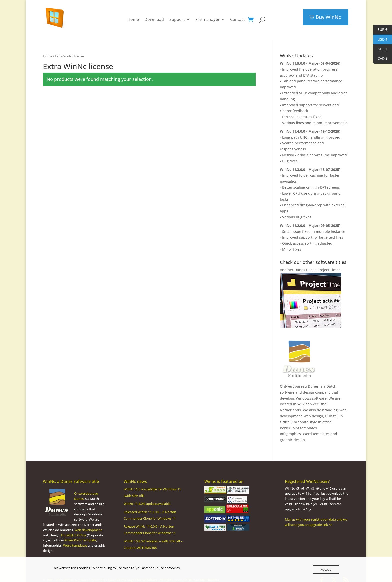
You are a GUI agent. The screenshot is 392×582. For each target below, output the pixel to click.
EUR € (380, 30)
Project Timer (329, 265)
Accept (326, 569)
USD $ (380, 40)
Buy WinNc (328, 17)
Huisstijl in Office (74, 530)
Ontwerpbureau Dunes (299, 381)
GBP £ (380, 49)
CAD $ (380, 59)
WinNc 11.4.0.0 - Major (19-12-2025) (310, 126)
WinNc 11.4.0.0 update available (147, 499)
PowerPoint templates (298, 423)
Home (133, 17)
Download (154, 17)
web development (88, 525)
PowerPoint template (80, 535)
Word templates (316, 429)
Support (177, 17)
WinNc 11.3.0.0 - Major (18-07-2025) (310, 165)
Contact (238, 17)
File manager (208, 17)
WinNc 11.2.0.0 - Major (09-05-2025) (310, 221)
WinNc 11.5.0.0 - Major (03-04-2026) (310, 58)
